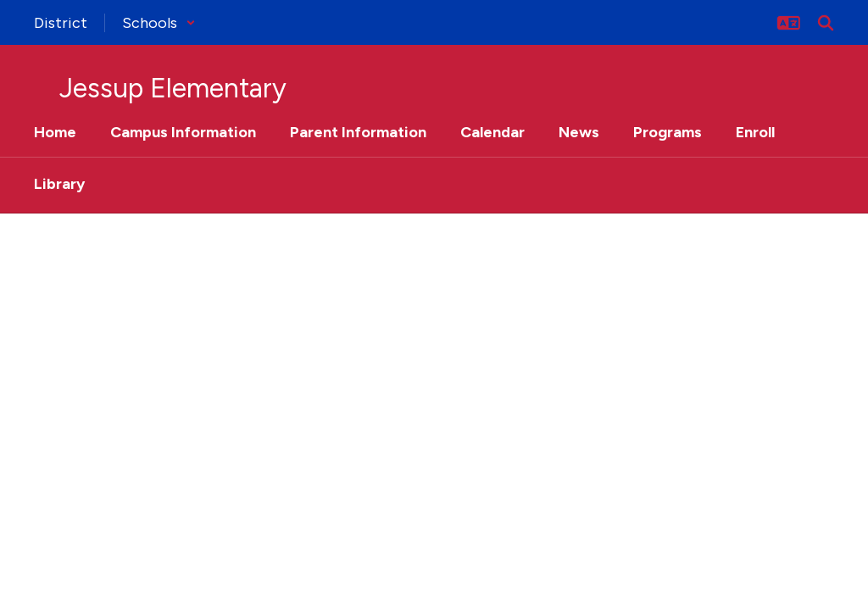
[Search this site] (826, 23)
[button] (159, 23)
